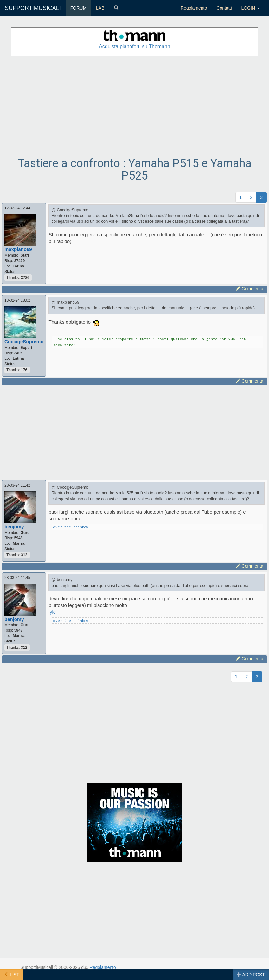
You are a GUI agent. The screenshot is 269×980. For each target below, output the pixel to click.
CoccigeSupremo (24, 342)
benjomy (14, 526)
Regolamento (194, 8)
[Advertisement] (135, 107)
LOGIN (250, 8)
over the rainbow (71, 527)
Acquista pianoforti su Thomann (134, 46)
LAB (100, 8)
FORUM (78, 8)
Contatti (224, 8)
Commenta (250, 289)
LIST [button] (12, 975)
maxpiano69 (18, 249)
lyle (52, 612)
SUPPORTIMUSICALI (33, 8)
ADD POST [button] (251, 975)
